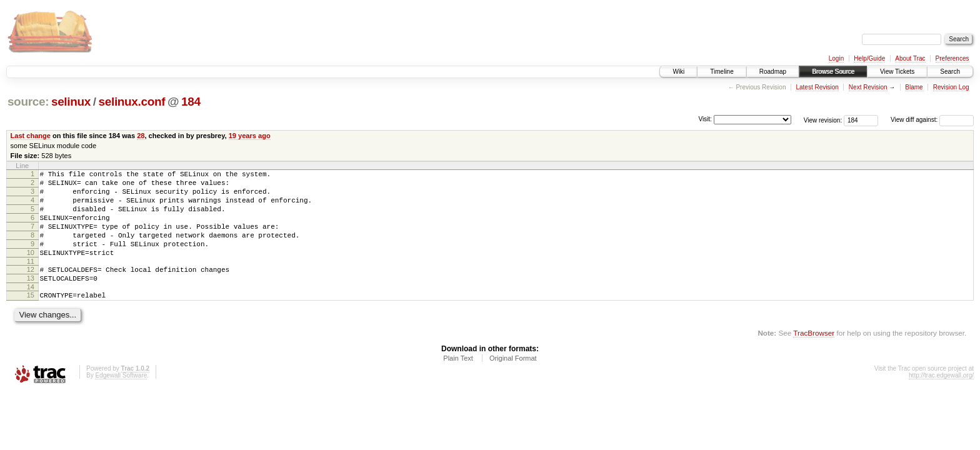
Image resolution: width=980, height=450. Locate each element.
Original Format (513, 382)
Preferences (952, 58)
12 (31, 288)
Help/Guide (869, 58)
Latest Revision (817, 87)
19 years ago (250, 136)
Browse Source (833, 72)
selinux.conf (132, 102)
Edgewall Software (121, 400)
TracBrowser (814, 357)
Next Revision (868, 87)
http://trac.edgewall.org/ (941, 400)
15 (31, 317)
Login (836, 58)
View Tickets (897, 72)
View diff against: (932, 120)
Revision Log (951, 87)
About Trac (910, 58)
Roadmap (773, 72)
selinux (71, 102)
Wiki (678, 72)
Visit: (705, 119)
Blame (914, 87)
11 (31, 280)
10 (31, 269)
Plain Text (458, 382)
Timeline (722, 72)
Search (950, 72)
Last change (31, 136)
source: (28, 102)
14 (31, 309)
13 (31, 299)
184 (191, 102)
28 (141, 136)
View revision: (823, 120)
